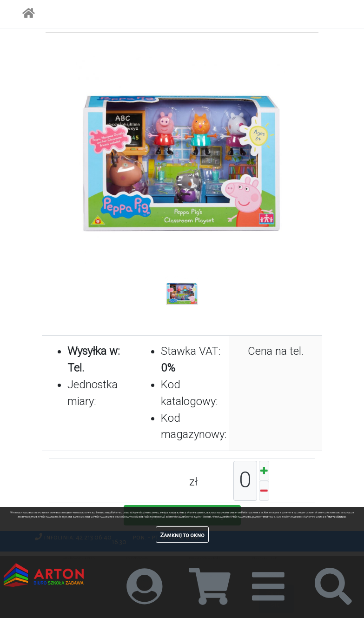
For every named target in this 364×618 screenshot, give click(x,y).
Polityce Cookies (336, 517)
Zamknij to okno (182, 535)
